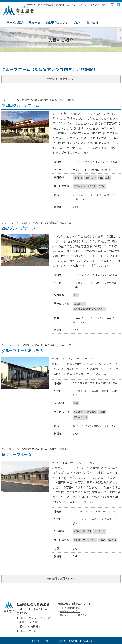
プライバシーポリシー (40, 640)
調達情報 (60, 5)
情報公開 (49, 5)
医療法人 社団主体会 (70, 611)
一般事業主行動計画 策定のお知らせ (75, 640)
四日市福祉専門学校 (70, 607)
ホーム (7, 32)
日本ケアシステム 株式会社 (73, 615)
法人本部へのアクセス (78, 5)
